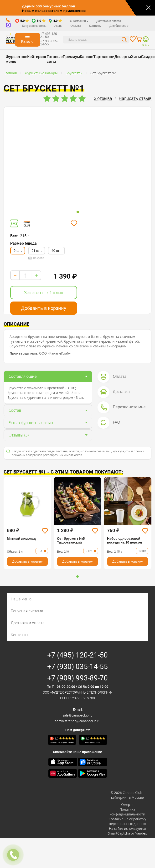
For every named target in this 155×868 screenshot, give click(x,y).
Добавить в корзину (44, 308)
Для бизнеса (119, 26)
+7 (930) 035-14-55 (77, 666)
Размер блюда (23, 243)
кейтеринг (120, 797)
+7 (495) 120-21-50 (77, 655)
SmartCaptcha (119, 833)
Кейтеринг (37, 57)
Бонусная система (34, 26)
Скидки (148, 57)
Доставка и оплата (109, 21)
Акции (58, 26)
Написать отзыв (135, 98)
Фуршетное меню (16, 59)
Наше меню (21, 599)
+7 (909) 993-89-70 (77, 678)
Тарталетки (104, 57)
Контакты (95, 26)
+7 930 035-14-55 (49, 43)
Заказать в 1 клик (44, 293)
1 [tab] (78, 212)
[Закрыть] (148, 8)
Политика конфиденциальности (127, 812)
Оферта (127, 805)
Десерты (123, 57)
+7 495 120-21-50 (49, 35)
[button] (77, 577)
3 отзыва (103, 98)
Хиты (136, 57)
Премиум (71, 57)
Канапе (87, 57)
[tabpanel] (38, 158)
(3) (19, 435)
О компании (79, 21)
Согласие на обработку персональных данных (127, 821)
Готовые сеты (54, 59)
